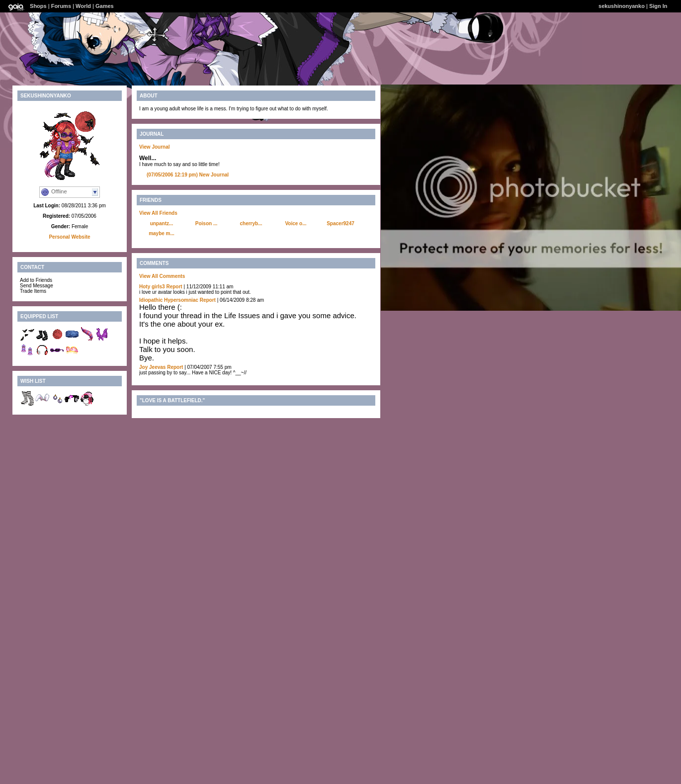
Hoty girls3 (152, 287)
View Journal (155, 147)
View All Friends (158, 213)
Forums (61, 6)
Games (105, 6)
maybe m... (162, 233)
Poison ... (206, 223)
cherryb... (251, 223)
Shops (38, 6)
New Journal (188, 175)
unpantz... (162, 223)
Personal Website (69, 237)
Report (174, 287)
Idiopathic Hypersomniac (169, 300)
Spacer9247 (340, 223)
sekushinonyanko (622, 6)
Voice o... (296, 223)
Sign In (658, 6)
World (83, 6)
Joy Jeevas (152, 367)
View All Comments (162, 276)
